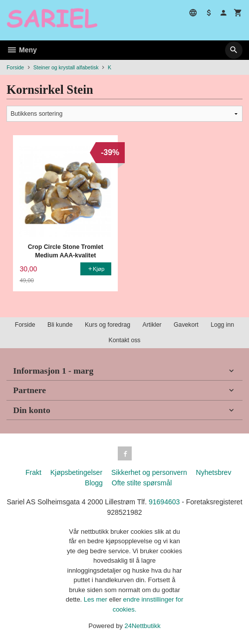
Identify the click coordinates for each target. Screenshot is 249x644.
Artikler (152, 325)
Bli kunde (60, 325)
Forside (15, 67)
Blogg (94, 483)
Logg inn (222, 325)
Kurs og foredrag (108, 325)
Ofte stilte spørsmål (142, 483)
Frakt (33, 472)
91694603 (164, 502)
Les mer (97, 599)
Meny (22, 50)
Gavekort (186, 325)
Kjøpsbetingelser (76, 472)
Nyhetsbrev (214, 472)
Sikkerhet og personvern (149, 472)
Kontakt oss (124, 340)
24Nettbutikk (143, 626)
